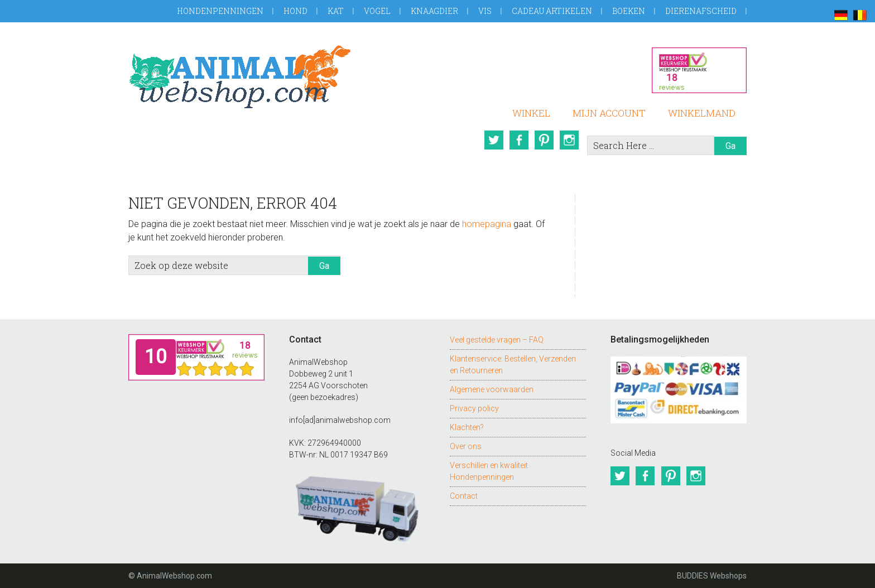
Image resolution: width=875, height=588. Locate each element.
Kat (336, 11)
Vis (485, 11)
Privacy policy (474, 408)
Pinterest (544, 140)
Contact (464, 496)
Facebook (518, 140)
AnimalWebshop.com (240, 77)
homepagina (487, 224)
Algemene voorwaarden (492, 389)
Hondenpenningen (220, 11)
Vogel (377, 11)
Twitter (493, 140)
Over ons (466, 446)
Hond (295, 11)
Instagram (570, 140)
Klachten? (467, 427)
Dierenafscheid (701, 11)
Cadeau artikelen (552, 11)
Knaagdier (434, 11)
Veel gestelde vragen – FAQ (497, 340)
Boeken (629, 11)
